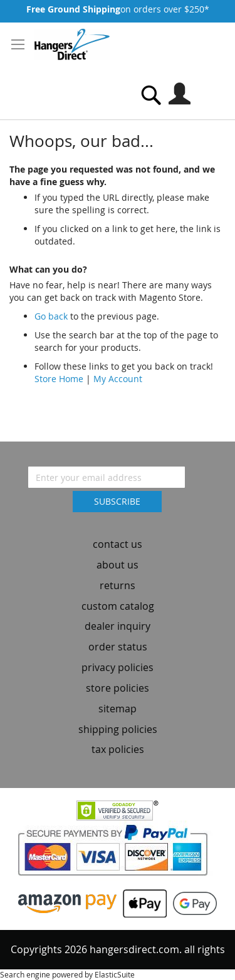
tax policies (118, 749)
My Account (118, 379)
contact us (118, 544)
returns (118, 585)
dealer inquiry (118, 626)
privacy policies (118, 667)
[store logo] (72, 44)
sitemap (118, 709)
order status (118, 647)
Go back (51, 316)
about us (118, 565)
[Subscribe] (117, 502)
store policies (118, 688)
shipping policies (118, 729)
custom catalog (118, 606)
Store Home (59, 379)
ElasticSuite (115, 974)
